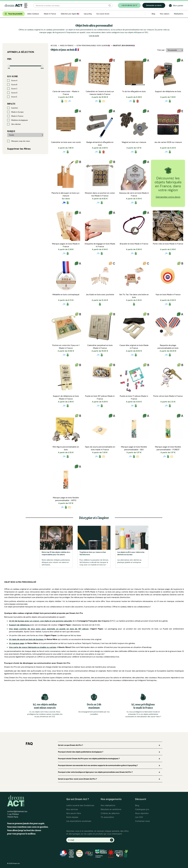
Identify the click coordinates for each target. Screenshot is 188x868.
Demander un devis (154, 5)
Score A (12, 80)
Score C (12, 89)
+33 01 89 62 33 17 (129, 5)
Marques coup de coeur (19, 141)
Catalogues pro (142, 809)
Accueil (54, 46)
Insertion (13, 108)
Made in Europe (15, 112)
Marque (11, 131)
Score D (12, 93)
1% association (107, 817)
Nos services (72, 809)
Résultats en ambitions (111, 809)
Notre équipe (72, 817)
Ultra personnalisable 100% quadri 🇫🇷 (93, 46)
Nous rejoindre (142, 813)
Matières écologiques (18, 120)
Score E (12, 97)
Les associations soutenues (79, 821)
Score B (12, 85)
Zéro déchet (14, 124)
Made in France (15, 116)
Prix (9, 59)
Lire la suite (94, 36)
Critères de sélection (110, 813)
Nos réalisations (108, 805)
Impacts (11, 104)
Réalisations (179, 14)
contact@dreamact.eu (17, 811)
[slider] (9, 66)
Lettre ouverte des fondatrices (80, 805)
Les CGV (139, 817)
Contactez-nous (142, 821)
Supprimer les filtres (19, 149)
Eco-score (12, 76)
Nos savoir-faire (74, 813)
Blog (137, 805)
